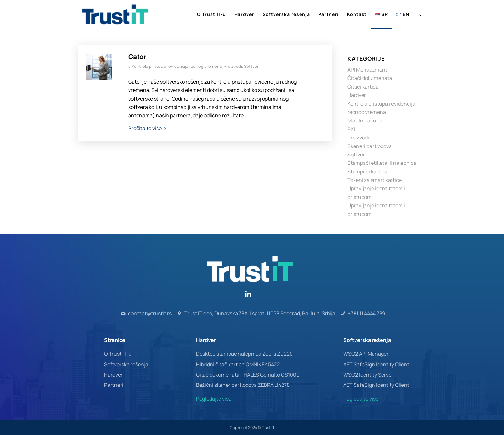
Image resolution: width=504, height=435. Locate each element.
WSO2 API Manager (366, 354)
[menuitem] (212, 14)
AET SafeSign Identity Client (376, 364)
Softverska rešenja (126, 364)
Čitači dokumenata (370, 78)
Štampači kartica (367, 172)
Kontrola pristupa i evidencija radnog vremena (177, 66)
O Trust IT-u (118, 354)
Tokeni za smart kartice (375, 180)
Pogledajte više (214, 399)
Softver (251, 66)
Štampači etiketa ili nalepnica (382, 163)
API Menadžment (367, 70)
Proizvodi (233, 66)
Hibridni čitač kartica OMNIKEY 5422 (238, 364)
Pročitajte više (148, 128)
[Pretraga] (419, 14)
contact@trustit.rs (150, 313)
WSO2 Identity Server (368, 375)
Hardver (357, 95)
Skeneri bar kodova (370, 146)
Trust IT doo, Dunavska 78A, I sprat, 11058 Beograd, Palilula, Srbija (260, 313)
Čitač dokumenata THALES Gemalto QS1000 (248, 375)
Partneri (114, 385)
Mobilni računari (367, 120)
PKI (351, 129)
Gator (137, 57)
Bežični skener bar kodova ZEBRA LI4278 (243, 385)
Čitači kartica (363, 87)
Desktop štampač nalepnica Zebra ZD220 (244, 354)
